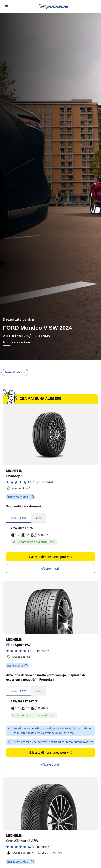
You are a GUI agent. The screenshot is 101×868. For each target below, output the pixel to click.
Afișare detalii (51, 569)
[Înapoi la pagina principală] (54, 6)
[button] (29, 482)
